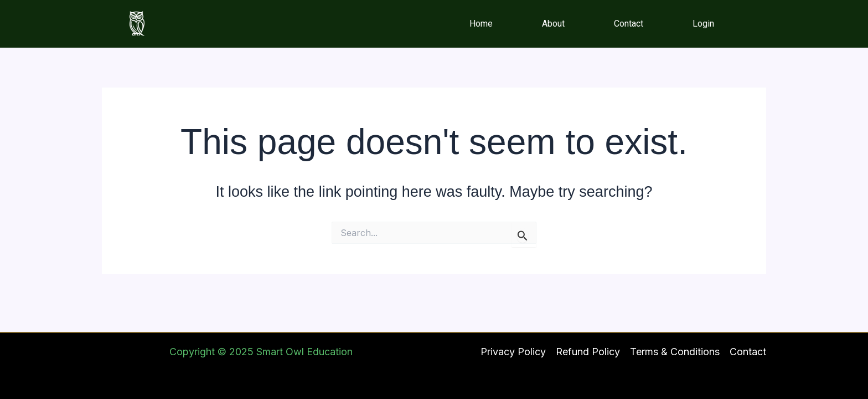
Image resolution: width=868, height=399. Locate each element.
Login (703, 24)
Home (481, 24)
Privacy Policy (513, 352)
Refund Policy (588, 352)
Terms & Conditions (675, 352)
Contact (629, 24)
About (553, 24)
